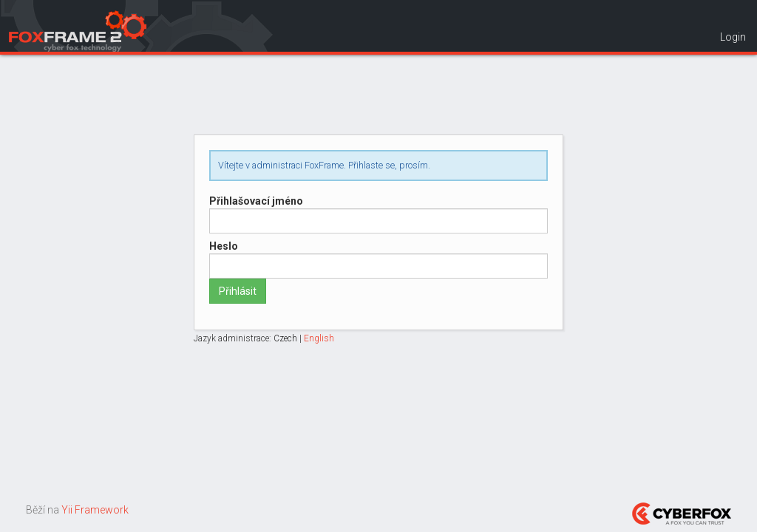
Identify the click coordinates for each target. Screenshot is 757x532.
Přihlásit (238, 291)
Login (733, 37)
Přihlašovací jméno (256, 201)
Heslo (224, 246)
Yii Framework (95, 510)
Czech (285, 338)
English (319, 338)
